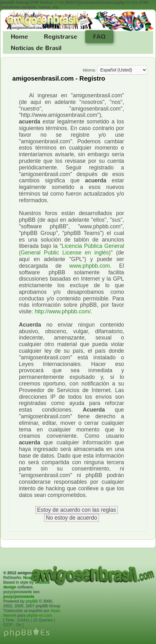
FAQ (99, 37)
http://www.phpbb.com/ (63, 311)
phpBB (32, 601)
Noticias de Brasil (36, 48)
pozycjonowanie (19, 596)
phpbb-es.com (39, 615)
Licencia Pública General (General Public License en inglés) (72, 249)
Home (19, 37)
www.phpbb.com (90, 266)
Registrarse (61, 37)
